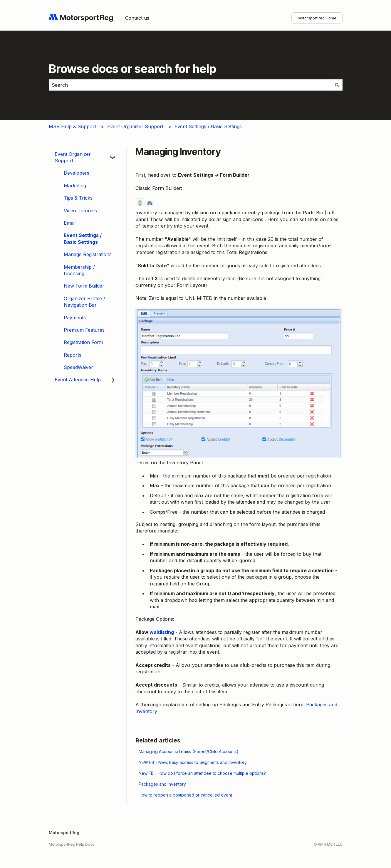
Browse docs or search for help (132, 69)
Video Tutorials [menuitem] (80, 211)
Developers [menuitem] (77, 173)
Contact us (137, 18)
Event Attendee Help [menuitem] (78, 380)
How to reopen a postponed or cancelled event (185, 795)
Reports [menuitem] (73, 355)
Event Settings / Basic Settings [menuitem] (83, 238)
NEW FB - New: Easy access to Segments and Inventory (193, 762)
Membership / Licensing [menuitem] (79, 270)
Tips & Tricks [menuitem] (78, 198)
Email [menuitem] (70, 223)
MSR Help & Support (72, 126)
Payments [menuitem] (75, 318)
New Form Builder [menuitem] (84, 286)
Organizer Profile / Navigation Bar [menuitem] (84, 302)
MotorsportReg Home (317, 18)
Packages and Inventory (162, 784)
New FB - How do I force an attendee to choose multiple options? (202, 773)
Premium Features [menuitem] (84, 330)
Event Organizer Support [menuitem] (73, 157)
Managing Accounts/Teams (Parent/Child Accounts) (189, 751)
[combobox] (190, 85)
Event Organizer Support (135, 126)
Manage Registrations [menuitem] (88, 254)
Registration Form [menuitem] (83, 342)
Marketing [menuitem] (75, 186)
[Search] (337, 85)
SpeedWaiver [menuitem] (78, 367)
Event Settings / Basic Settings (208, 126)
